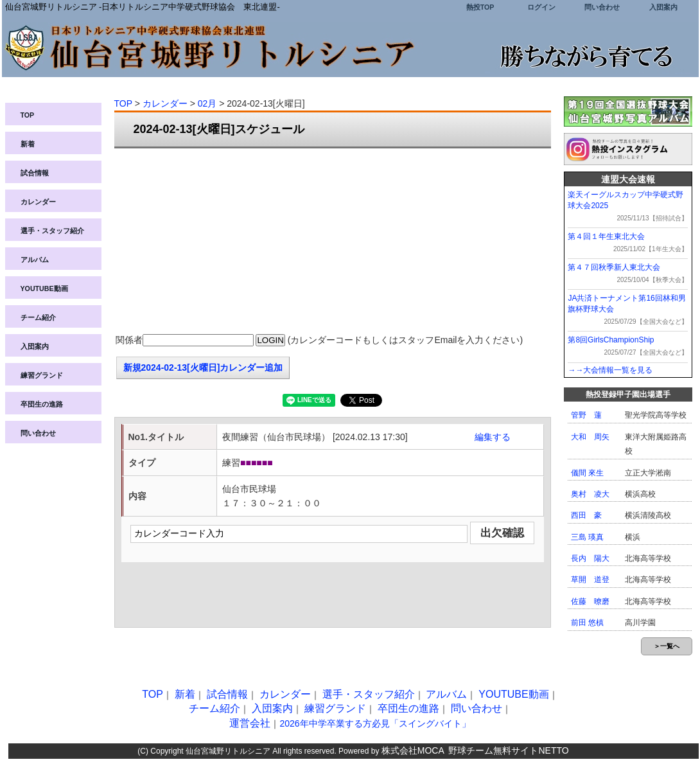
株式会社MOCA (413, 750)
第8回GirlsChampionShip (611, 340)
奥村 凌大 (590, 494)
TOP (28, 115)
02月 (207, 103)
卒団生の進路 (42, 404)
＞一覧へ (667, 646)
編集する (493, 437)
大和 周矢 (590, 437)
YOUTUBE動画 (44, 288)
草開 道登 (590, 580)
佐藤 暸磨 (590, 601)
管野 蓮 (586, 415)
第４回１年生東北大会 (606, 236)
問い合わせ (602, 7)
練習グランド (42, 375)
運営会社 (250, 723)
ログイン (541, 7)
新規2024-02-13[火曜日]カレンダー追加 (203, 368)
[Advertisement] (333, 242)
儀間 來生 (587, 473)
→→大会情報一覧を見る (610, 370)
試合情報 (35, 173)
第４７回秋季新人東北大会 (614, 267)
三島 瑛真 (587, 537)
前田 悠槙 (587, 623)
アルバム (35, 260)
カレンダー (38, 202)
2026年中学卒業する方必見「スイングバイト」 (375, 723)
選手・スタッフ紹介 (52, 231)
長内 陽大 (590, 558)
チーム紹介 (38, 317)
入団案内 (663, 7)
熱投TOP (480, 7)
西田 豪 (586, 515)
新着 (28, 144)
